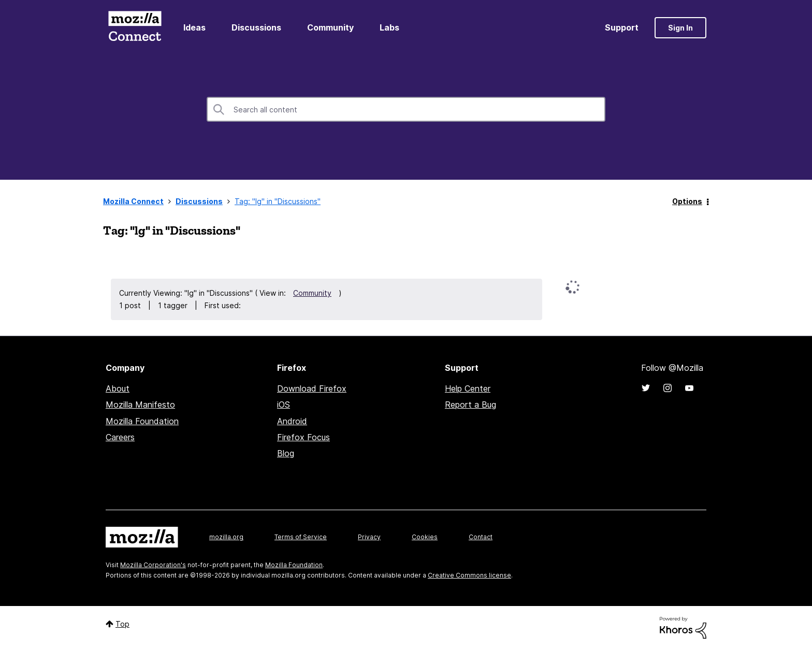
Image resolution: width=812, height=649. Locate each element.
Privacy (369, 537)
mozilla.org (226, 537)
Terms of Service (301, 537)
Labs (389, 27)
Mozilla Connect (135, 28)
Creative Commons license (469, 575)
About (118, 388)
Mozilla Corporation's (153, 565)
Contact (481, 537)
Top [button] (122, 624)
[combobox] (406, 109)
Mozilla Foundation (142, 421)
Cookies (425, 537)
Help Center (468, 388)
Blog (286, 453)
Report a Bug (470, 405)
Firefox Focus (303, 437)
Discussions (256, 27)
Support (622, 27)
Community (330, 27)
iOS (284, 405)
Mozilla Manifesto (140, 405)
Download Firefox (312, 388)
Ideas (194, 27)
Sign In (680, 28)
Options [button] (687, 201)
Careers (120, 437)
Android (292, 421)
